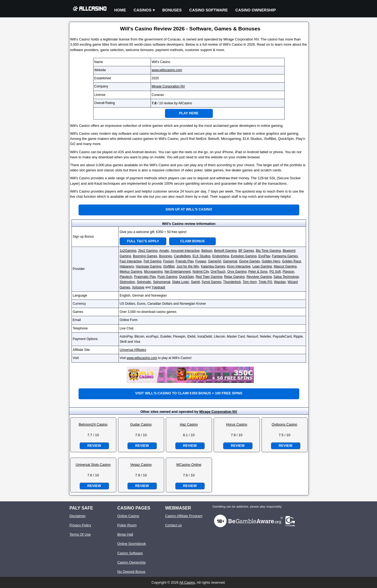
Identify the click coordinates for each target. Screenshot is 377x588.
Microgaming (153, 272)
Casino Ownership (256, 10)
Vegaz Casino (141, 465)
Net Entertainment (178, 272)
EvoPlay (264, 256)
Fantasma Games (285, 256)
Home (120, 10)
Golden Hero (271, 261)
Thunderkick (232, 282)
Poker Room (127, 525)
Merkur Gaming (131, 272)
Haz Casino (189, 424)
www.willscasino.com (167, 70)
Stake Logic (181, 282)
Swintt (195, 282)
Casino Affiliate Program (184, 516)
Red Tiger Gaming (209, 277)
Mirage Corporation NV (168, 86)
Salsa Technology (286, 277)
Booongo (166, 256)
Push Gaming (167, 277)
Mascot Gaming (285, 266)
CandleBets (182, 256)
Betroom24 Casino (93, 424)
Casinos (143, 10)
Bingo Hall (125, 534)
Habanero (127, 266)
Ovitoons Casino (285, 424)
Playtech (126, 277)
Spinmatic (144, 282)
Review (94, 446)
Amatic (164, 251)
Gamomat (230, 261)
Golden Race (292, 261)
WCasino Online (189, 465)
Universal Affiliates (133, 350)
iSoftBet (169, 266)
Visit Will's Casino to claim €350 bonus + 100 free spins (189, 393)
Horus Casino (237, 424)
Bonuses (172, 10)
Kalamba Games (213, 266)
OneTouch (218, 272)
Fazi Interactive (131, 261)
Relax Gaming (234, 277)
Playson (289, 272)
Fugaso (201, 261)
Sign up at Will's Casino (189, 209)
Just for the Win (188, 266)
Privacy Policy (80, 525)
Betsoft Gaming (225, 251)
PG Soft (275, 272)
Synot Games (212, 282)
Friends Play (185, 261)
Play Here (189, 113)
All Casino (187, 582)
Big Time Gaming (268, 251)
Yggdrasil (158, 287)
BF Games (246, 251)
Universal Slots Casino (93, 465)
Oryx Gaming (237, 272)
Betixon (207, 251)
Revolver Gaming (259, 277)
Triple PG (265, 282)
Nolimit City (201, 272)
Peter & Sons (258, 272)
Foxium (168, 261)
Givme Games (250, 261)
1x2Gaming (128, 251)
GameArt (214, 261)
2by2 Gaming (148, 251)
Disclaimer (78, 516)
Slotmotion (127, 282)
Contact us (174, 525)
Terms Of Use (80, 534)
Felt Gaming (152, 261)
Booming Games (145, 256)
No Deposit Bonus (131, 572)
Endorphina (221, 256)
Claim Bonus (192, 241)
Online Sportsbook (132, 544)
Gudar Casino (141, 424)
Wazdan (280, 282)
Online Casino (128, 516)
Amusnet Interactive (185, 251)
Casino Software (208, 10)
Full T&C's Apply (143, 241)
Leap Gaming (262, 266)
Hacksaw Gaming (149, 266)
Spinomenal (162, 282)
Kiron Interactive (239, 266)
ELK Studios (201, 256)
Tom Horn (250, 282)
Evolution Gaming (244, 256)
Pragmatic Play (145, 277)
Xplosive (138, 287)
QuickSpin (187, 277)
